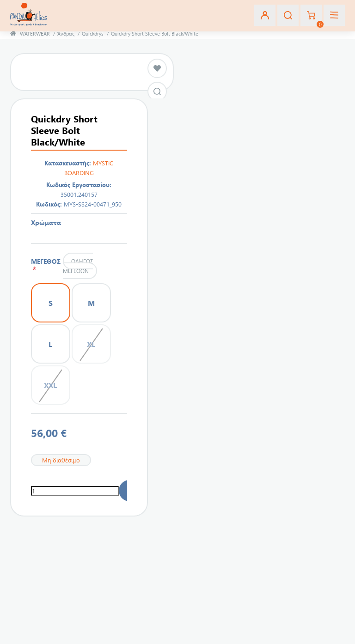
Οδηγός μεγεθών (78, 266)
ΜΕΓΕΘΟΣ (46, 265)
